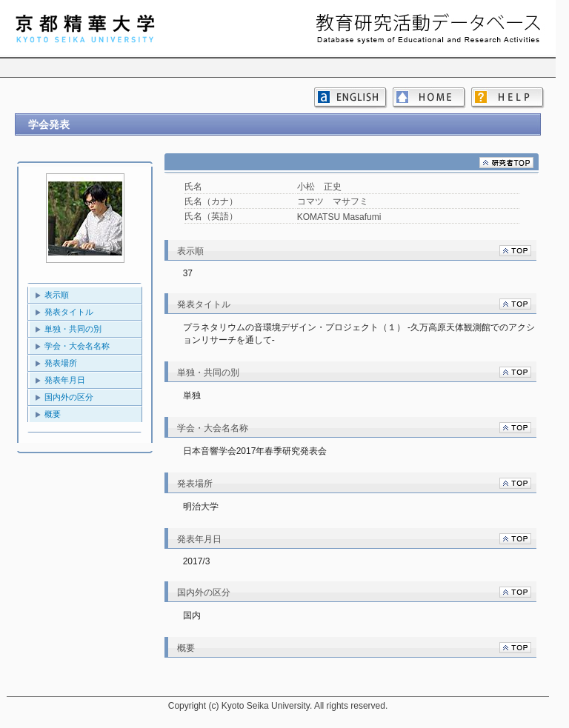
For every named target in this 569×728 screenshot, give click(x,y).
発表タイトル (69, 312)
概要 (53, 414)
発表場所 (61, 363)
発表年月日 (65, 380)
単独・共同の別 (73, 329)
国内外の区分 (69, 397)
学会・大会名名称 (77, 346)
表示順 (57, 295)
